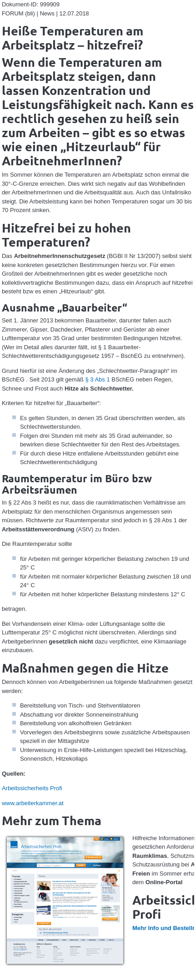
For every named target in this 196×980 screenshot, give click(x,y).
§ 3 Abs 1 (97, 379)
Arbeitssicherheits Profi (32, 788)
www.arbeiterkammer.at (33, 803)
